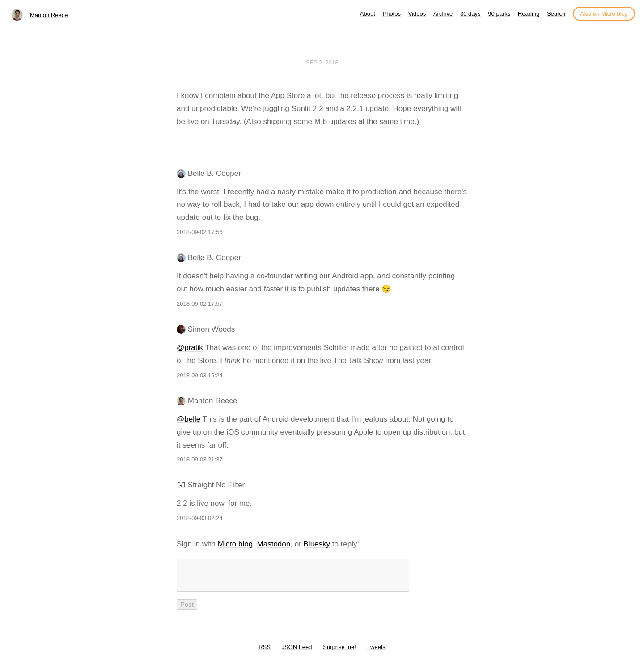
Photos (391, 14)
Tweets (376, 652)
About (368, 14)
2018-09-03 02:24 (200, 518)
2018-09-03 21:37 (200, 459)
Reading (529, 14)
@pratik (190, 348)
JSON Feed (297, 652)
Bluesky (317, 544)
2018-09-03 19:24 (200, 375)
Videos (417, 14)
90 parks (499, 14)
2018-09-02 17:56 (200, 232)
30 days (470, 14)
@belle (189, 419)
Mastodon (274, 544)
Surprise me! (339, 652)
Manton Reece (49, 15)
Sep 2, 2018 (322, 62)
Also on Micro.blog (604, 14)
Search (556, 14)
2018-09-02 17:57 (200, 304)
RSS (265, 652)
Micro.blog (235, 544)
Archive (443, 14)
